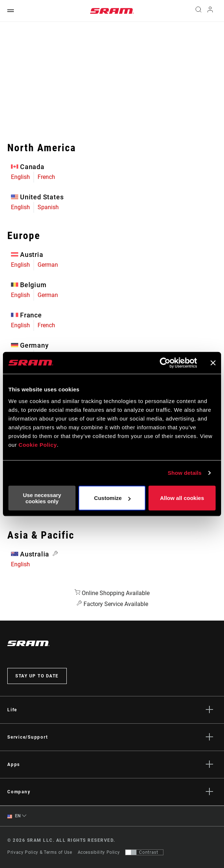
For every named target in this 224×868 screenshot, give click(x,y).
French (46, 177)
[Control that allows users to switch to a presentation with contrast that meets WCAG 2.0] (144, 852)
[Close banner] (213, 363)
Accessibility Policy (99, 852)
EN (14, 816)
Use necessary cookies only (42, 498)
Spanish (48, 207)
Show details (185, 473)
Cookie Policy (38, 444)
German (48, 265)
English (20, 177)
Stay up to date (37, 676)
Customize (112, 498)
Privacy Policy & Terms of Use (40, 852)
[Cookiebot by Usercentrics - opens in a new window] (165, 363)
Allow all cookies (182, 498)
